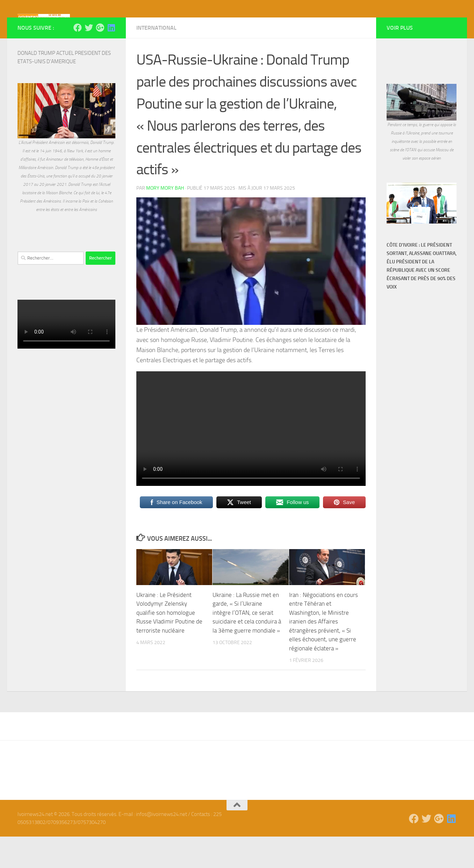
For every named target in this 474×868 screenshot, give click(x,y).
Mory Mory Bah (165, 220)
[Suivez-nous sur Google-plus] (100, 59)
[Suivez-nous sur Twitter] (89, 59)
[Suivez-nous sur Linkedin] (111, 59)
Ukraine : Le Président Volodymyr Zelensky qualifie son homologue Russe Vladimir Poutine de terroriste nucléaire (169, 644)
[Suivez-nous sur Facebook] (78, 59)
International (156, 59)
